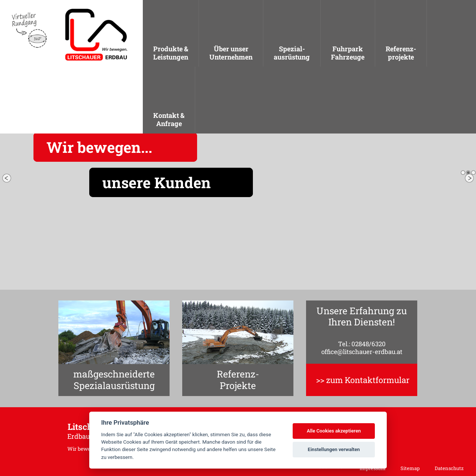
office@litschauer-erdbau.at (362, 352)
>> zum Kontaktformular (363, 380)
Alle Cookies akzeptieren (334, 431)
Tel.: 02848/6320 (362, 344)
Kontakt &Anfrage (169, 119)
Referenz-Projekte (238, 380)
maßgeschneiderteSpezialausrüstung (114, 380)
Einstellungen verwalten (334, 449)
